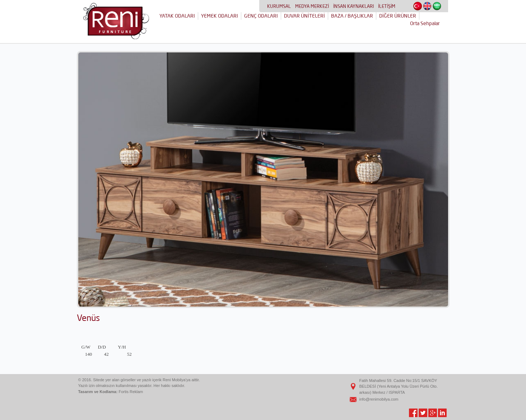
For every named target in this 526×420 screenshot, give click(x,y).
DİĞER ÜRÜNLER (398, 16)
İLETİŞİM (387, 6)
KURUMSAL (279, 6)
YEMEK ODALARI (220, 16)
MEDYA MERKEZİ (312, 6)
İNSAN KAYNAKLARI (353, 6)
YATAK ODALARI (177, 16)
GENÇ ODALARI (261, 16)
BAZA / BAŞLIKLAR (352, 16)
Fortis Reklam (131, 392)
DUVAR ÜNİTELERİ (304, 16)
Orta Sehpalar (425, 23)
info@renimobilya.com (379, 399)
